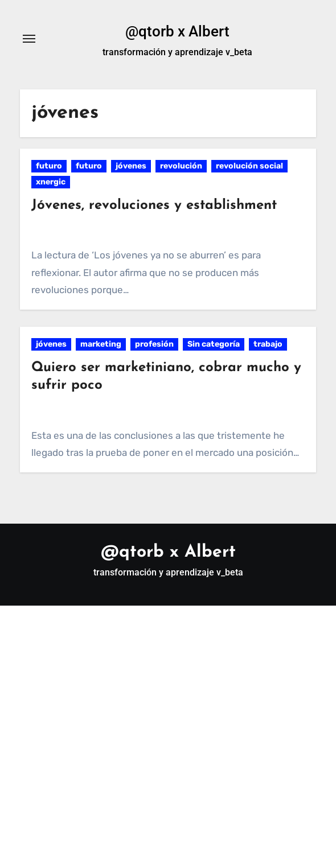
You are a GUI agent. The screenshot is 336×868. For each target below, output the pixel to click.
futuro (49, 166)
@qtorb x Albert (177, 31)
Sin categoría (214, 344)
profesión (154, 344)
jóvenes (131, 166)
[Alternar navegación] (29, 39)
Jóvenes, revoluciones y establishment (154, 205)
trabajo (268, 344)
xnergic (51, 182)
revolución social (249, 166)
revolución (181, 166)
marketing (101, 344)
